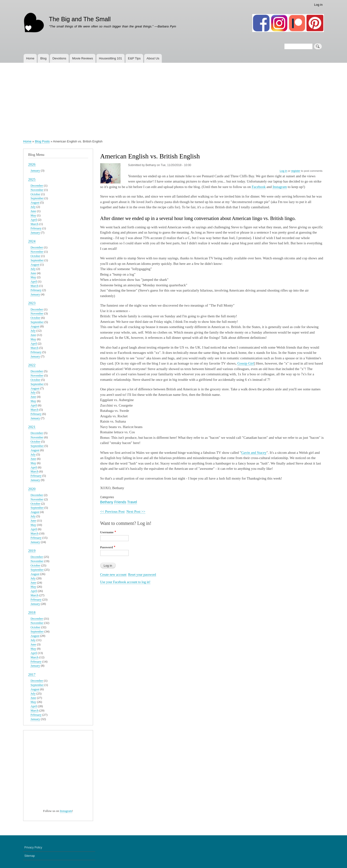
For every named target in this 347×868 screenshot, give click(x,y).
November (37, 190)
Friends (120, 502)
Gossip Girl (246, 363)
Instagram (280, 187)
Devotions (59, 58)
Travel (132, 502)
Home (30, 58)
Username (107, 532)
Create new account (113, 575)
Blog (43, 58)
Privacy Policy (33, 847)
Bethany (107, 502)
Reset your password (142, 575)
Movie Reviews (82, 58)
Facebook (259, 187)
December (37, 186)
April (34, 220)
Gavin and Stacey (254, 453)
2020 (32, 489)
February (36, 228)
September (37, 198)
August (35, 203)
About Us (153, 58)
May (33, 215)
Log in (318, 5)
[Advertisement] (173, 99)
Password (107, 547)
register (296, 171)
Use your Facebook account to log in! (125, 582)
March (34, 224)
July (33, 207)
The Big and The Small (80, 19)
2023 (32, 303)
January (35, 171)
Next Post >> (136, 512)
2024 (32, 241)
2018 (32, 612)
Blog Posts (42, 141)
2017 (32, 674)
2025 (32, 179)
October (35, 194)
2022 (32, 365)
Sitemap (30, 856)
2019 (32, 551)
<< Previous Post (113, 512)
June (33, 211)
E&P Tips (134, 58)
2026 (32, 164)
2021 (32, 427)
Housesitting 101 (110, 58)
